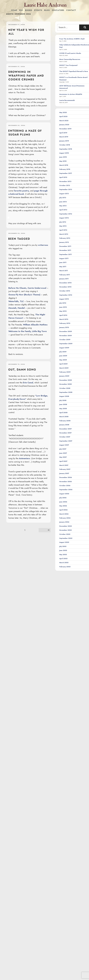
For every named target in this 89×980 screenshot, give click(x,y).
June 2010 (63, 307)
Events (38, 10)
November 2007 (65, 433)
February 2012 (65, 238)
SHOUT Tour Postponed (68, 65)
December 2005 (66, 526)
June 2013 (63, 202)
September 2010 (66, 295)
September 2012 (66, 214)
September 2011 (66, 254)
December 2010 (65, 283)
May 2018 (63, 161)
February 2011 (65, 275)
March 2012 (64, 234)
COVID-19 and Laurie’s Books (70, 53)
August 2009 (64, 348)
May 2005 (63, 555)
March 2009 (64, 368)
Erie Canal (28, 383)
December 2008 (66, 380)
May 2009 (63, 360)
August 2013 (64, 194)
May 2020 (63, 112)
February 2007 (65, 469)
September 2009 (66, 344)
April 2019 (63, 133)
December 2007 (65, 429)
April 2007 (63, 461)
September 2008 (66, 392)
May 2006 (63, 506)
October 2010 (65, 291)
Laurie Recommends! (67, 100)
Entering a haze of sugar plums (25, 133)
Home (14, 10)
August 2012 (64, 218)
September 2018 (66, 149)
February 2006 (65, 518)
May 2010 (63, 311)
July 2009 (63, 352)
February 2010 (65, 323)
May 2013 (63, 206)
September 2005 (66, 538)
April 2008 (63, 413)
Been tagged (19, 239)
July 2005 (63, 546)
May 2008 (63, 409)
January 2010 (64, 327)
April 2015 (63, 177)
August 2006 (64, 494)
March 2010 (64, 319)
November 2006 (66, 482)
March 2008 (64, 417)
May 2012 (63, 226)
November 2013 (65, 181)
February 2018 (65, 169)
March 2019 (64, 137)
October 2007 (65, 437)
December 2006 (66, 477)
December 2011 (65, 246)
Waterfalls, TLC (16, 301)
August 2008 (64, 396)
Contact (71, 10)
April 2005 (63, 559)
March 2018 (64, 165)
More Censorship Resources (70, 59)
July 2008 (63, 400)
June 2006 (63, 502)
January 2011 (64, 279)
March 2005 (64, 563)
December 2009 (66, 331)
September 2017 (66, 173)
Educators (58, 10)
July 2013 (63, 198)
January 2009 (64, 376)
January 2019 (64, 141)
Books (29, 10)
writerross (43, 245)
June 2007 (63, 453)
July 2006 (63, 498)
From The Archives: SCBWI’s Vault (72, 39)
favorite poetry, (22, 191)
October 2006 (65, 486)
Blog (47, 10)
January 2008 (64, 425)
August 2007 (64, 445)
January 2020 (64, 125)
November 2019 (65, 129)
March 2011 (64, 271)
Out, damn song (22, 370)
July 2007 (63, 449)
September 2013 (66, 189)
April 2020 (63, 116)
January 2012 (64, 242)
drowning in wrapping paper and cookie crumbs (26, 76)
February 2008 (65, 421)
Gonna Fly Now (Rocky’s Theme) (24, 295)
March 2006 (64, 514)
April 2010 (63, 315)
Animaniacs (25, 458)
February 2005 (65, 567)
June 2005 (63, 550)
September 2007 (66, 441)
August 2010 (64, 299)
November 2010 (65, 287)
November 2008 (65, 384)
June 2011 (63, 262)
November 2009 (66, 336)
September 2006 (66, 490)
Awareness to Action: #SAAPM (71, 94)
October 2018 (65, 145)
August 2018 (64, 153)
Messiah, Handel (17, 308)
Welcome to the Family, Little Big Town (28, 331)
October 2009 (65, 340)
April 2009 (63, 364)
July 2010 (63, 303)
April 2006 (63, 510)
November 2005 (65, 530)
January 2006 (64, 522)
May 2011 (63, 267)
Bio (21, 10)
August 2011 (64, 258)
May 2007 (63, 457)
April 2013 (63, 210)
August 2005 (64, 542)
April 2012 (63, 230)
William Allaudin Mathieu (35, 325)
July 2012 (63, 222)
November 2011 (65, 250)
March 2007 (64, 465)
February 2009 (65, 372)
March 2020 (64, 121)
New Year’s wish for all (26, 32)
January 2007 (64, 473)
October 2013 (65, 185)
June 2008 (63, 404)
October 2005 (65, 534)
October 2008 (65, 388)
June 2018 (63, 157)
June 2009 (63, 356)
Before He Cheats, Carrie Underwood (27, 288)
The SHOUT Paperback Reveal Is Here (74, 71)
